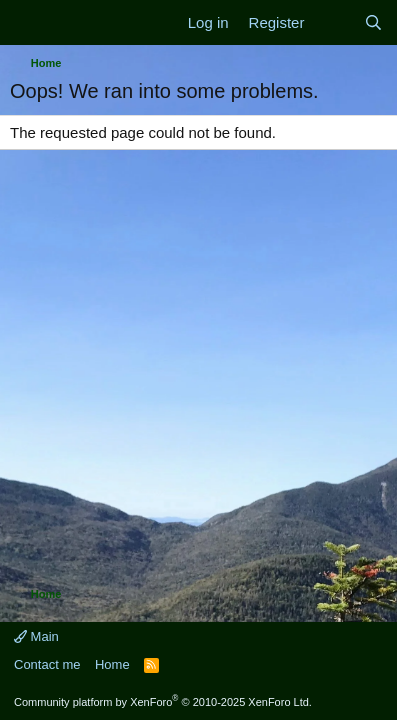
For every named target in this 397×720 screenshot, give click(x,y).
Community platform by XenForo (163, 702)
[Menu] (27, 23)
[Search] (373, 22)
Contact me (47, 664)
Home (112, 664)
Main (36, 636)
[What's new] (333, 22)
